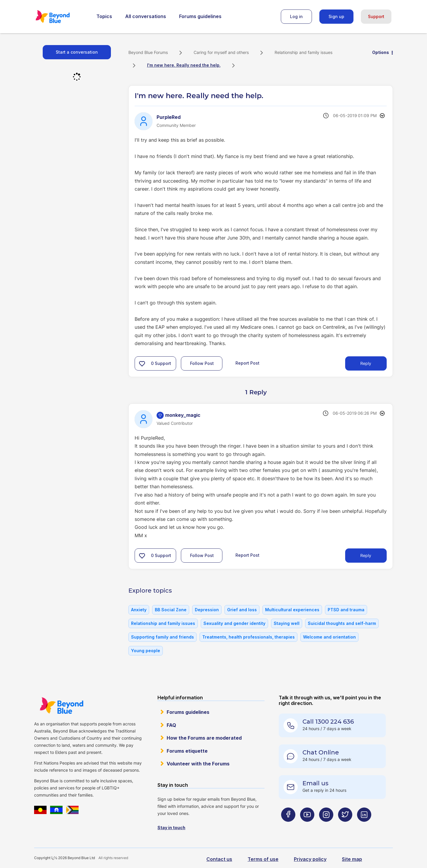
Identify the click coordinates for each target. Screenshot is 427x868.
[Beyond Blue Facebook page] (288, 826)
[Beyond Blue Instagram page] (326, 826)
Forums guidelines (200, 16)
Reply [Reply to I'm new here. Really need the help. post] (366, 363)
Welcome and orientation (329, 637)
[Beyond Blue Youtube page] (307, 826)
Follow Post (202, 363)
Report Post (247, 363)
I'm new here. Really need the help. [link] (184, 65)
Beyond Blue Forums (61, 17)
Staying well (287, 623)
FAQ (171, 725)
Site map (352, 859)
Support (376, 16)
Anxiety (139, 610)
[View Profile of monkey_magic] (183, 415)
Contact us (219, 859)
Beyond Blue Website (61, 706)
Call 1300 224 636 (328, 722)
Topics (104, 16)
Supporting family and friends (162, 637)
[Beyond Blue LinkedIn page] (364, 826)
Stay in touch (171, 828)
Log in (296, 16)
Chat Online (321, 752)
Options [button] (381, 52)
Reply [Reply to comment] (366, 555)
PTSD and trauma (346, 610)
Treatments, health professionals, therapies (248, 637)
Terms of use (263, 859)
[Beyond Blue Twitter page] (345, 826)
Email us (316, 783)
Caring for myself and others (221, 52)
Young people (146, 651)
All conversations (146, 16)
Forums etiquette (187, 751)
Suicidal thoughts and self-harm (342, 623)
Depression (207, 610)
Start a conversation (77, 52)
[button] (142, 363)
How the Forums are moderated (204, 738)
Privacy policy (310, 859)
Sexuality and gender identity (234, 623)
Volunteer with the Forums (198, 764)
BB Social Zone (171, 610)
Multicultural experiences (292, 610)
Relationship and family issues (303, 52)
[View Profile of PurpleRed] (169, 117)
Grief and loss (242, 610)
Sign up (336, 16)
